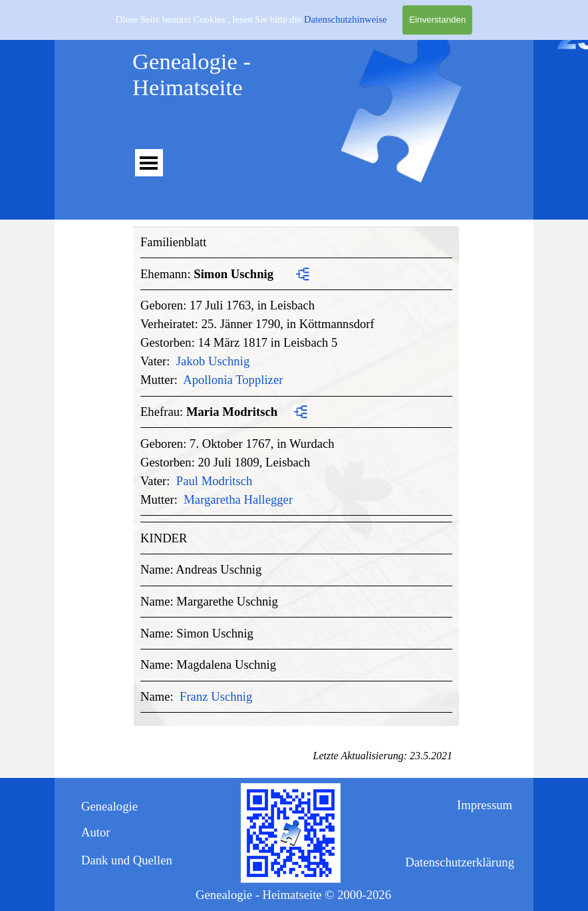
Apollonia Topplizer (233, 380)
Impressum (485, 805)
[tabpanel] (296, 473)
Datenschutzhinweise (346, 18)
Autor (96, 832)
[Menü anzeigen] (149, 163)
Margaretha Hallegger (238, 499)
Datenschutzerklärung (460, 862)
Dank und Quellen (127, 860)
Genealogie (109, 806)
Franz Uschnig (216, 696)
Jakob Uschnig (213, 361)
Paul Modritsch (215, 481)
